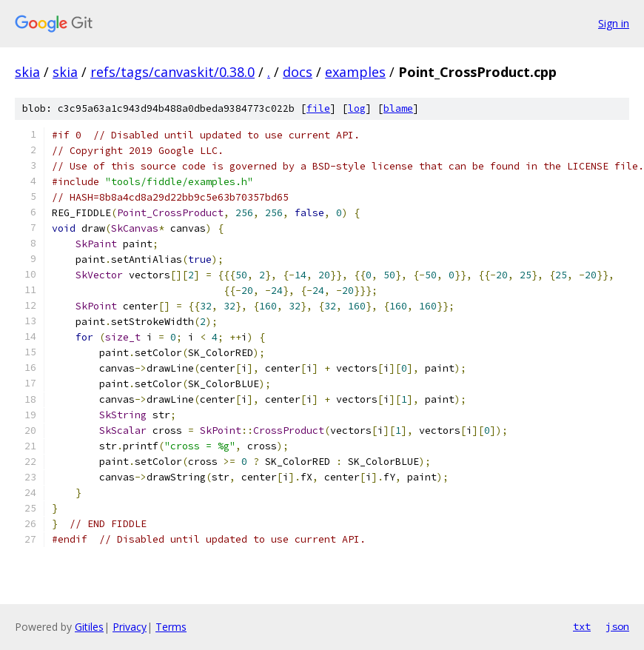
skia (27, 72)
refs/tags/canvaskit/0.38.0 (172, 72)
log (357, 108)
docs (298, 72)
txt (582, 626)
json (617, 626)
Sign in (614, 23)
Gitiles (89, 627)
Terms (171, 627)
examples (355, 72)
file (318, 108)
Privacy (130, 627)
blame (398, 108)
